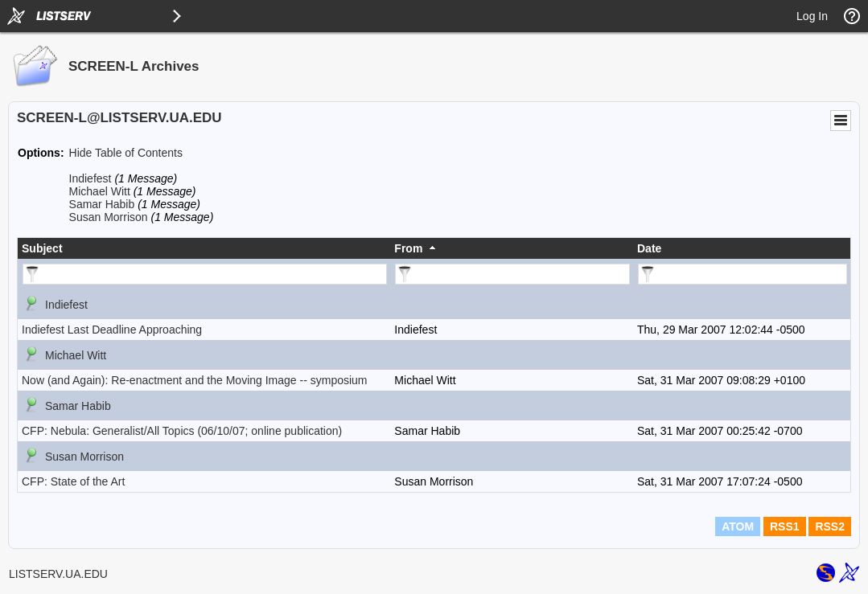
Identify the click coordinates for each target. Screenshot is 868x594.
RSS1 (785, 526)
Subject (42, 248)
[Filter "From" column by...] (512, 274)
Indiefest (91, 178)
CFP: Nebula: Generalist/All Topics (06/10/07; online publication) (182, 431)
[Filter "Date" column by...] (743, 274)
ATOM (738, 526)
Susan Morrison (109, 217)
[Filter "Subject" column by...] (205, 274)
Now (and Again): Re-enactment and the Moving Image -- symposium (195, 380)
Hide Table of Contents (126, 153)
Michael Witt (100, 191)
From (408, 248)
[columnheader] (204, 248)
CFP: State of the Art (73, 481)
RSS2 (830, 526)
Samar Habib (102, 204)
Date (649, 248)
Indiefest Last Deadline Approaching (112, 330)
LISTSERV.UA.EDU (58, 574)
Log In (812, 16)
